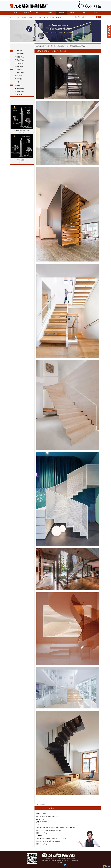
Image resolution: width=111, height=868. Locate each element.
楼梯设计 (61, 13)
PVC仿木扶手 (19, 79)
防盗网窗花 (18, 95)
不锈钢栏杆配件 (47, 17)
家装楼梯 (53, 46)
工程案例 (50, 13)
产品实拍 (38, 13)
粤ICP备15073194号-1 (59, 865)
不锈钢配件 (18, 85)
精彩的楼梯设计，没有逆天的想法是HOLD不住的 (71, 46)
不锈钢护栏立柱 (20, 63)
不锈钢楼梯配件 (56, 17)
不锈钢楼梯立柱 (20, 54)
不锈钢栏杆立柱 (20, 57)
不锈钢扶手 (31, 17)
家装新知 (73, 13)
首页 (43, 46)
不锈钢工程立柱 (20, 66)
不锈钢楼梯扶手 (20, 73)
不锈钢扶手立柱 (20, 60)
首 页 (16, 13)
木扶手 (17, 82)
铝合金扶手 (38, 17)
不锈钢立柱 (27, 13)
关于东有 (84, 13)
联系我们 (96, 13)
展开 (109, 31)
